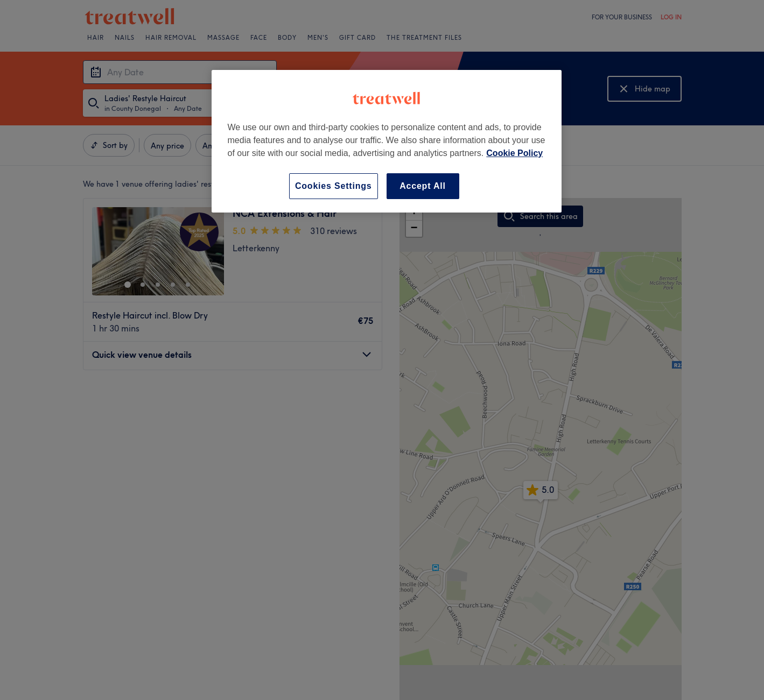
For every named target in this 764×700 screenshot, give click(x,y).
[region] (387, 141)
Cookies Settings (334, 186)
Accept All (423, 186)
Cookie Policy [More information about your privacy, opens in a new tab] (514, 153)
